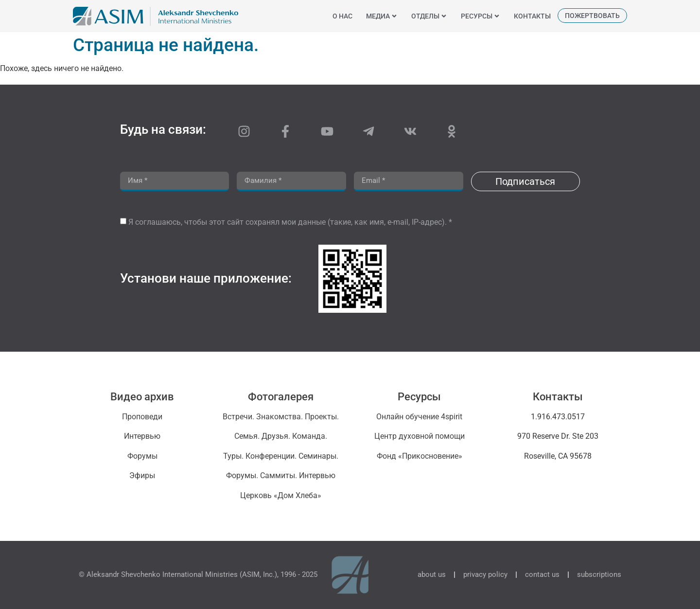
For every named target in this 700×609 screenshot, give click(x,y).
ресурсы (481, 16)
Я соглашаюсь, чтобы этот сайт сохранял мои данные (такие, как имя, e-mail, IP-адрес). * (290, 222)
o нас (342, 16)
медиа (382, 16)
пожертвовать (592, 16)
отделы (429, 16)
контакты (532, 16)
